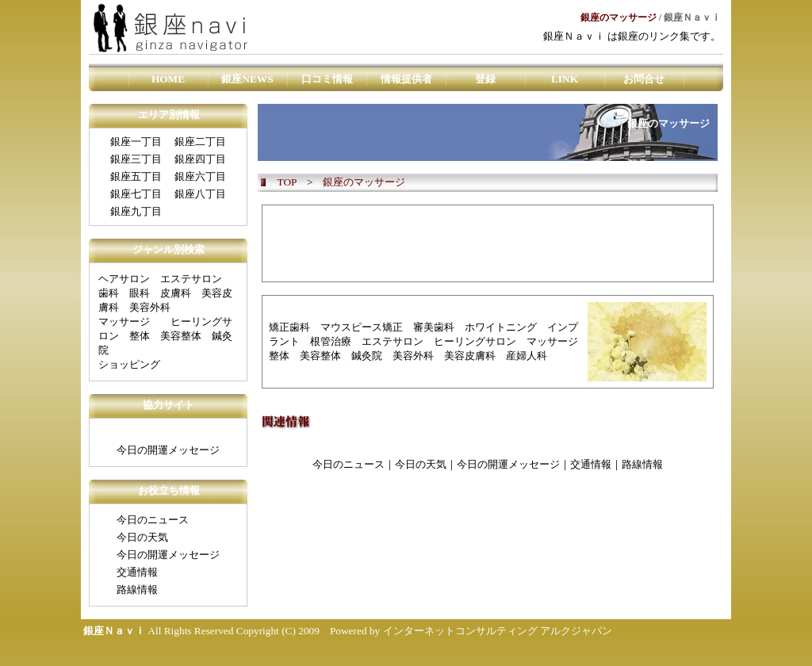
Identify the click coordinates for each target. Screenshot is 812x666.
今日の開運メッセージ (168, 450)
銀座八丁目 (200, 194)
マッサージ (124, 322)
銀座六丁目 (200, 176)
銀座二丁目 (200, 142)
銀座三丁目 (136, 159)
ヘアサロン (124, 279)
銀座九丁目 (136, 211)
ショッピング (129, 364)
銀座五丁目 (136, 176)
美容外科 (150, 307)
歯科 (109, 293)
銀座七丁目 (136, 194)
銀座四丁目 (200, 159)
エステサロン (191, 279)
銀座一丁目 (136, 142)
